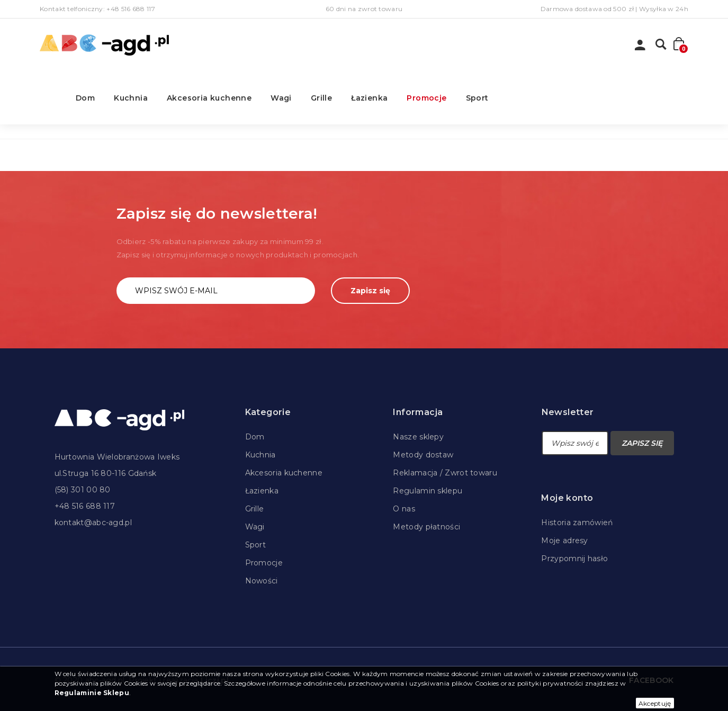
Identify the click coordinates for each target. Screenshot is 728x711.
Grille (321, 98)
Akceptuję (655, 703)
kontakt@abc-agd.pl (93, 523)
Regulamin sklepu (428, 491)
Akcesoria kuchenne (209, 98)
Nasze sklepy (418, 437)
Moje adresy (564, 541)
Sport (477, 98)
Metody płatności (426, 527)
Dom (85, 98)
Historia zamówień (577, 523)
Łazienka (369, 98)
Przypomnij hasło (574, 559)
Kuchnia (131, 98)
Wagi (281, 98)
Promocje (426, 98)
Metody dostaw (423, 455)
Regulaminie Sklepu (92, 693)
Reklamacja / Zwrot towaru (445, 473)
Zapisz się (370, 291)
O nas (404, 509)
